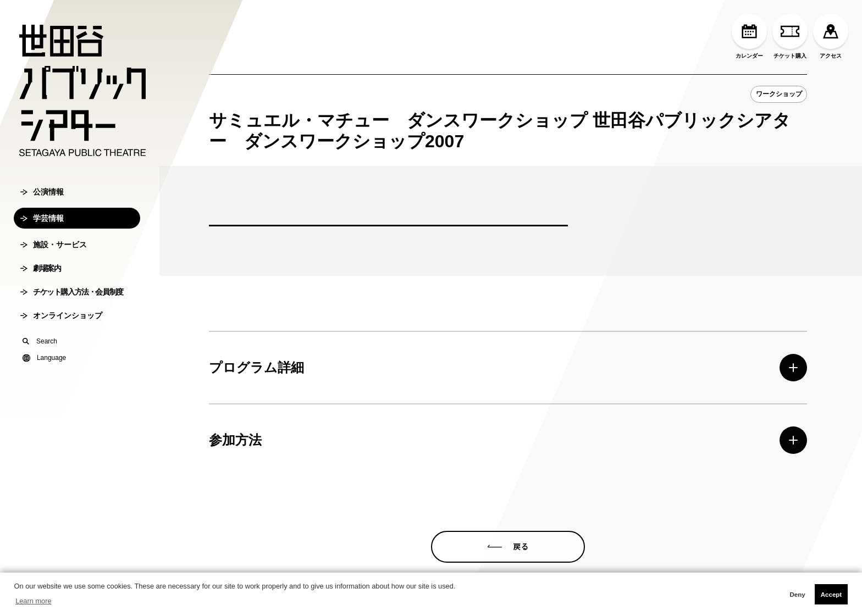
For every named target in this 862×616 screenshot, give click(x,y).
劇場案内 (40, 268)
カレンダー (749, 36)
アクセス (831, 36)
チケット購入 (790, 36)
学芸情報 (42, 218)
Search (40, 341)
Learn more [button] (33, 601)
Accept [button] (831, 595)
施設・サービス (54, 245)
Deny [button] (797, 595)
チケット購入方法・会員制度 (72, 292)
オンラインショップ (61, 315)
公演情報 (42, 192)
